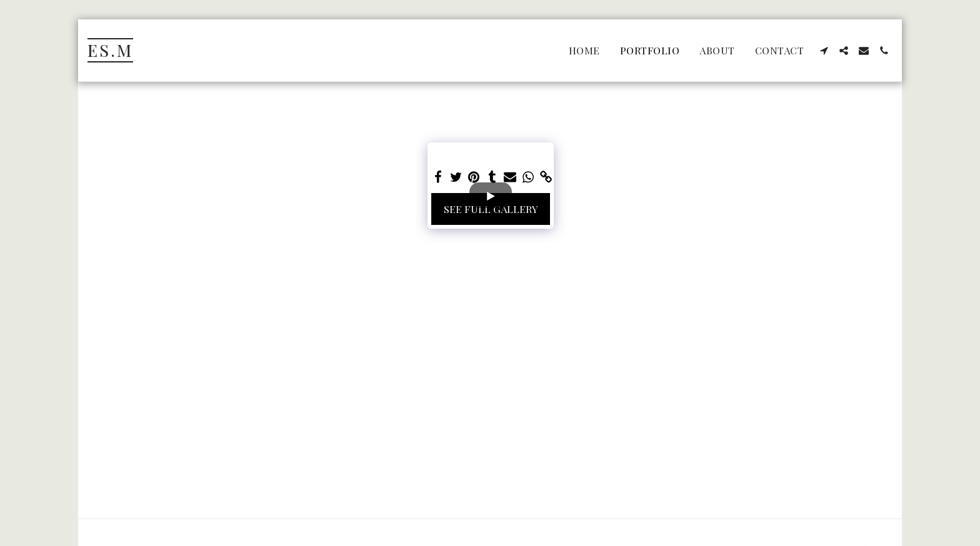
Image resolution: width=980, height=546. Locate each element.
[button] (824, 51)
